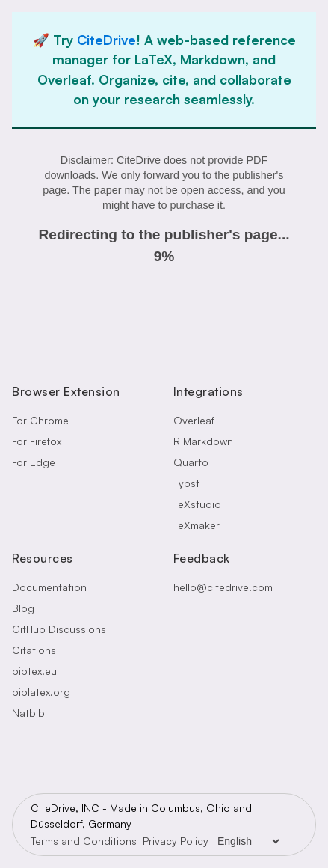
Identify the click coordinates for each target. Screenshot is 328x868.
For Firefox (37, 441)
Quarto (191, 462)
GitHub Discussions (59, 629)
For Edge (34, 462)
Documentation (49, 587)
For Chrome (40, 420)
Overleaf (194, 420)
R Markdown (203, 441)
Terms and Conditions (84, 841)
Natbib (28, 713)
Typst (186, 483)
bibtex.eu (34, 671)
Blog (23, 608)
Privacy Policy (176, 841)
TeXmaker (197, 525)
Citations (34, 650)
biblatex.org (41, 692)
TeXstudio (197, 504)
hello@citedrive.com (223, 587)
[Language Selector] (248, 841)
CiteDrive (106, 40)
